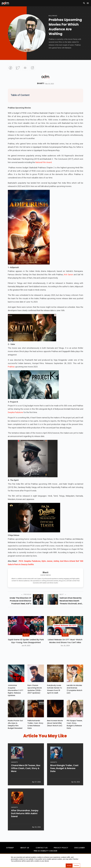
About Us (25, 848)
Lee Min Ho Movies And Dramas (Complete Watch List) (74, 689)
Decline (77, 865)
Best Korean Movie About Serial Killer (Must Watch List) (55, 723)
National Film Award (44, 162)
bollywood (53, 16)
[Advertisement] (8, 43)
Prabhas (11, 367)
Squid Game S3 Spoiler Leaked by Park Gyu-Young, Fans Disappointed (26, 641)
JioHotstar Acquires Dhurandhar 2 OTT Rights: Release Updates (16, 690)
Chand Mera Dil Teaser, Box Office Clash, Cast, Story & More (26, 769)
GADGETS (14, 762)
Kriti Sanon (68, 275)
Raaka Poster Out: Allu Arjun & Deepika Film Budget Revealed (15, 724)
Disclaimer (79, 848)
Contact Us (42, 848)
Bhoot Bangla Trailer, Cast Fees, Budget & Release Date (64, 769)
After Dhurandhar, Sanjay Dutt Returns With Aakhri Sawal (25, 814)
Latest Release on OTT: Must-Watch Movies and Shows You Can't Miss (65, 641)
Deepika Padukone (15, 412)
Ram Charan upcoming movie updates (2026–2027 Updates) (35, 689)
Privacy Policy (61, 848)
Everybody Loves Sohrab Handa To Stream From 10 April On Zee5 (54, 689)
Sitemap (10, 848)
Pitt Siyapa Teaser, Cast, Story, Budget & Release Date (75, 724)
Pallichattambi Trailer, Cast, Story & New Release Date (35, 724)
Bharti (41, 83)
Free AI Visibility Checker (46, 851)
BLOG (26, 635)
